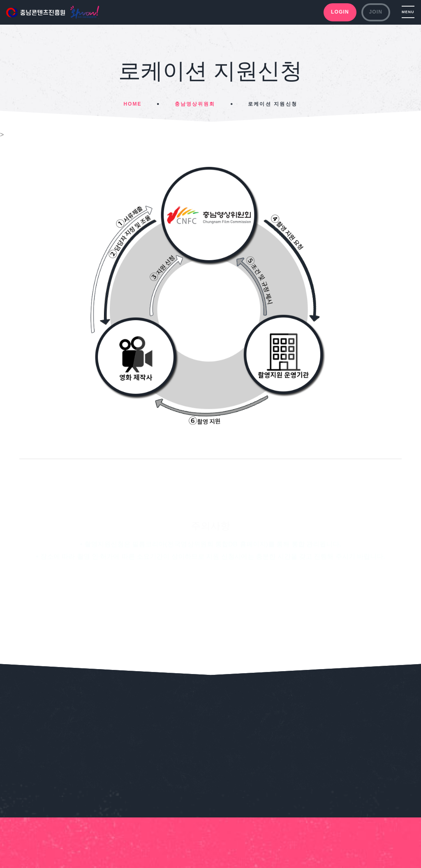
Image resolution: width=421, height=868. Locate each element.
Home (132, 104)
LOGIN (340, 12)
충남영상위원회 (195, 104)
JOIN (376, 12)
